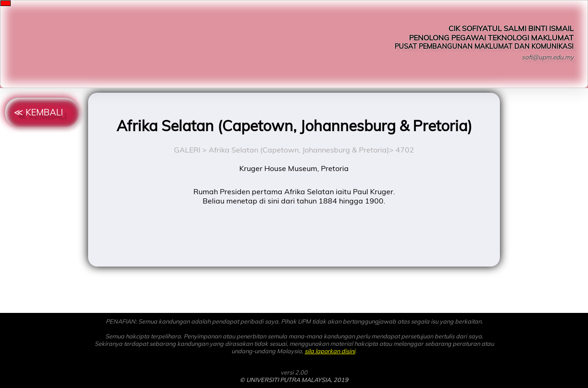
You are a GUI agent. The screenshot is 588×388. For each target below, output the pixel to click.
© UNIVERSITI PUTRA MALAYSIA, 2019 (294, 380)
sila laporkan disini (330, 351)
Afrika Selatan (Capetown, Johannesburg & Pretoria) (299, 150)
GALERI (187, 150)
